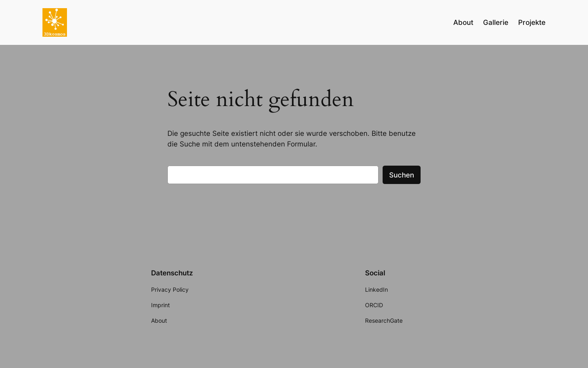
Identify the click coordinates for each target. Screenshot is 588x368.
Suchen (402, 175)
